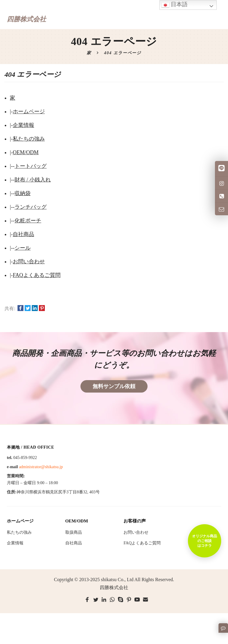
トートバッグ (31, 166)
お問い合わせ (29, 262)
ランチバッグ (31, 207)
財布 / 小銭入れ (33, 180)
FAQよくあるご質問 (37, 275)
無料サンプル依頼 (114, 386)
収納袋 (23, 193)
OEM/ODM (26, 152)
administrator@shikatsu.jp (41, 467)
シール (23, 248)
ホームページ (29, 111)
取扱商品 (74, 532)
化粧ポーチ (28, 221)
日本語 (175, 5)
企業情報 (23, 125)
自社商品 (23, 234)
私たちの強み (29, 139)
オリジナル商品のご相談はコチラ (205, 541)
